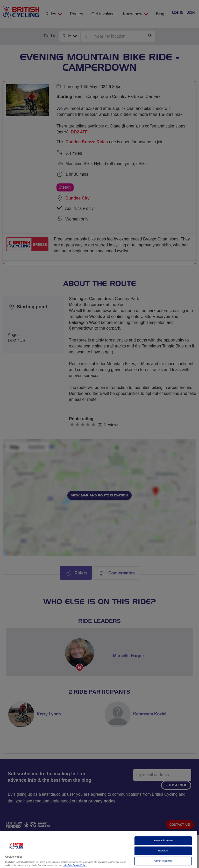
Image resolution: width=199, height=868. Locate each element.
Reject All (163, 851)
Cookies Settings (163, 861)
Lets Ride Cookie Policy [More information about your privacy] (75, 865)
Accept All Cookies (163, 841)
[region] (98, 850)
